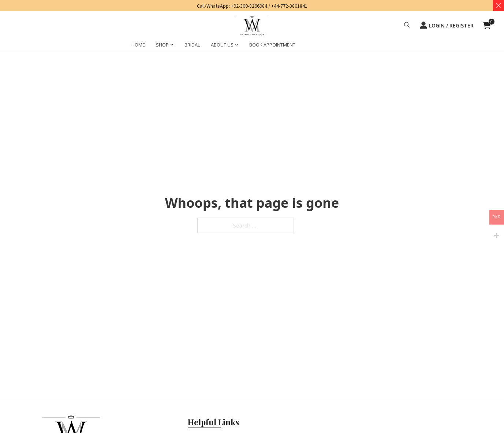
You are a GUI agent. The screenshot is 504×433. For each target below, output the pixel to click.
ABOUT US (222, 45)
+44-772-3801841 (289, 6)
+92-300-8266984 (249, 6)
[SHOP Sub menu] (172, 46)
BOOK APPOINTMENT (272, 45)
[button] (407, 26)
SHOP (162, 45)
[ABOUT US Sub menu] (237, 46)
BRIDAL (192, 45)
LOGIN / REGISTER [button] (447, 25)
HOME (138, 45)
